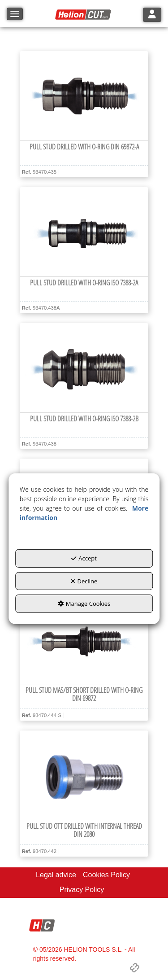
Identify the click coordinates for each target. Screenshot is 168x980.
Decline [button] (84, 581)
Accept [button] (84, 558)
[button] (84, 15)
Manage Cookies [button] (84, 604)
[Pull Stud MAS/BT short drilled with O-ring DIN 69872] (84, 639)
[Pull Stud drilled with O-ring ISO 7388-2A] (84, 232)
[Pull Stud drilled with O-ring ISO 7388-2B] (84, 368)
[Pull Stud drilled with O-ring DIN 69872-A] (84, 96)
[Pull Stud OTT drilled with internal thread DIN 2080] (84, 775)
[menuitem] (56, 875)
